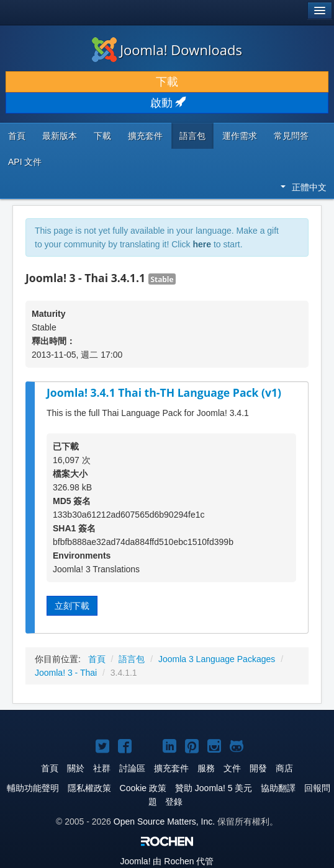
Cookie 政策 (143, 788)
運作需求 (240, 136)
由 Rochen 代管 (167, 861)
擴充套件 (145, 136)
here (202, 244)
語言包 (192, 136)
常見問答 (291, 136)
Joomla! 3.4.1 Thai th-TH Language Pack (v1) (164, 392)
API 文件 (25, 162)
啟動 (167, 103)
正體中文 (304, 187)
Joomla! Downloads (167, 50)
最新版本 (60, 136)
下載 (167, 82)
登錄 (174, 802)
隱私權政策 (89, 788)
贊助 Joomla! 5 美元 (214, 788)
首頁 (17, 136)
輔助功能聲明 (33, 788)
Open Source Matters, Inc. (164, 821)
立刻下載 (72, 606)
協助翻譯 (278, 788)
